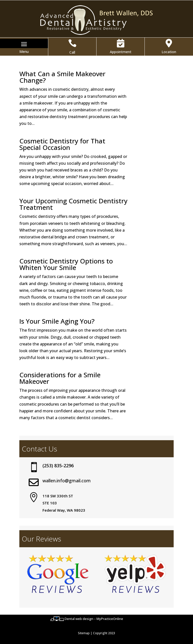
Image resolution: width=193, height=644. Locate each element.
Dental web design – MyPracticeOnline (94, 619)
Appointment (121, 52)
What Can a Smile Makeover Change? (62, 77)
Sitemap (84, 633)
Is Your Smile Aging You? (57, 321)
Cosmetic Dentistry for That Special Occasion (62, 144)
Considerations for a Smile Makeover (60, 378)
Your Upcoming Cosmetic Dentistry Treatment (73, 204)
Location (169, 52)
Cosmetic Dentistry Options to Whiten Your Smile (66, 264)
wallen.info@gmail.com (67, 481)
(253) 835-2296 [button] (58, 466)
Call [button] (72, 52)
